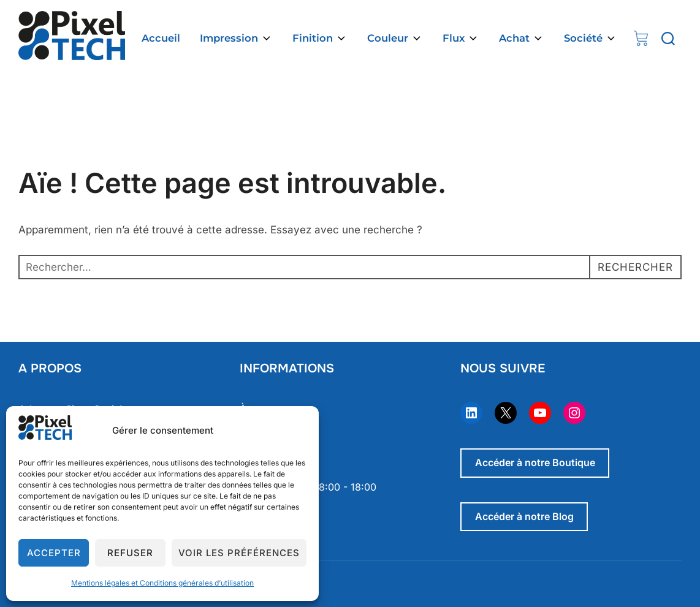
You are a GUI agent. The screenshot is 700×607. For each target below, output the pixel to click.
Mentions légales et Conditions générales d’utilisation (162, 583)
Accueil (161, 38)
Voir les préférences (239, 553)
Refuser (130, 553)
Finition (320, 38)
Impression (236, 38)
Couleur (395, 38)
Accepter (54, 553)
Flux (461, 38)
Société (591, 38)
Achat (522, 38)
